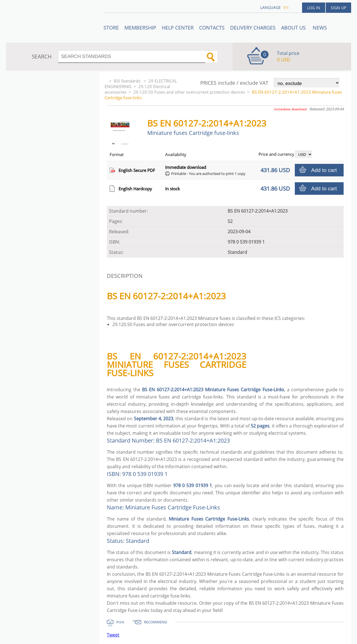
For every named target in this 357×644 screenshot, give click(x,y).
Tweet (113, 635)
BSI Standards (128, 81)
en (286, 7)
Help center (178, 28)
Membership (140, 28)
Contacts (212, 28)
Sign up (338, 8)
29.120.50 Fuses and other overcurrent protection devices (189, 92)
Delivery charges (253, 28)
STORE (111, 28)
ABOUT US (294, 28)
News (320, 28)
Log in (314, 8)
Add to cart (324, 170)
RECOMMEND (155, 622)
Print (120, 622)
